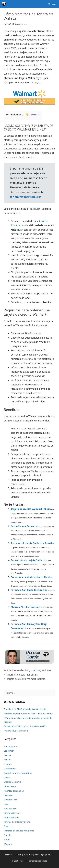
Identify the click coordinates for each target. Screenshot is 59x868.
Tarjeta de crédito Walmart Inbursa (31, 509)
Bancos (7, 755)
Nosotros (9, 854)
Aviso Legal (40, 854)
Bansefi (7, 760)
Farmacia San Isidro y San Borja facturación (25, 726)
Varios (7, 840)
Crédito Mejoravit (12, 782)
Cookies (18, 854)
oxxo (6, 804)
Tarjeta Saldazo (11, 817)
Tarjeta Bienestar (12, 813)
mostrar (35, 115)
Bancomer (9, 751)
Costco (7, 777)
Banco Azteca (10, 746)
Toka (6, 826)
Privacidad (28, 854)
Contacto (50, 854)
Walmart (46, 670)
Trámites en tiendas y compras (24, 670)
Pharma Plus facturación (25, 607)
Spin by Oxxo (10, 808)
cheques (8, 764)
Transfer (8, 835)
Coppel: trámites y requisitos (18, 773)
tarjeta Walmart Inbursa (26, 197)
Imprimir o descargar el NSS (22, 675)
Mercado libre (11, 800)
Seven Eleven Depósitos (24, 526)
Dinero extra (10, 786)
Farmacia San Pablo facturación (29, 590)
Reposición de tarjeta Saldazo (28, 560)
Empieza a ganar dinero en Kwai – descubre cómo (28, 714)
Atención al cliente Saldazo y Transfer (33, 543)
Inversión (8, 795)
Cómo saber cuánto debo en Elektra (32, 577)
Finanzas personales (14, 791)
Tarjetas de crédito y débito (17, 822)
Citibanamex (10, 769)
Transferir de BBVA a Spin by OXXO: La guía (25, 709)
